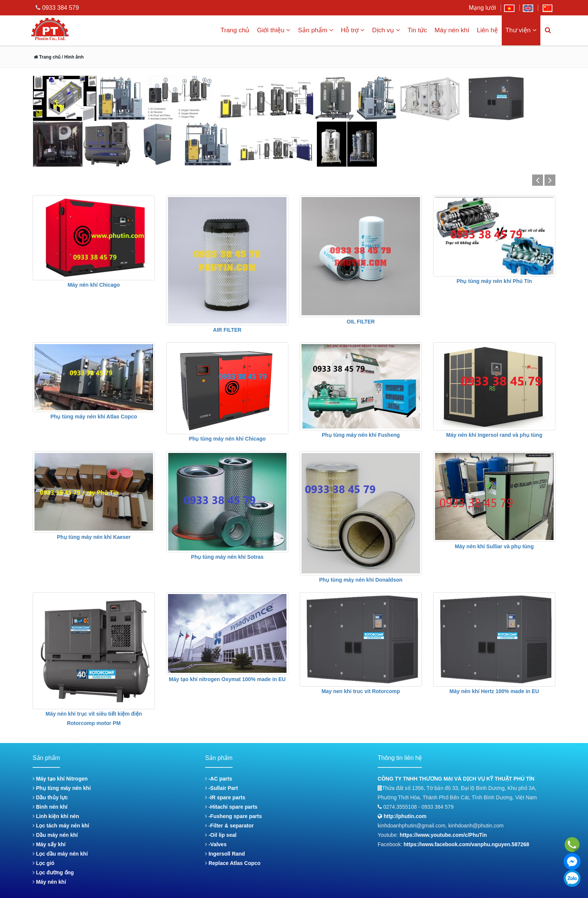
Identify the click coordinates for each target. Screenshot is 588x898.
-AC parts (219, 779)
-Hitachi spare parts (231, 807)
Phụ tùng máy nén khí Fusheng (361, 435)
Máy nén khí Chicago (94, 285)
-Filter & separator (229, 826)
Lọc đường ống (53, 872)
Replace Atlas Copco (233, 863)
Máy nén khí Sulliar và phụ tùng (494, 546)
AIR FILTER (227, 330)
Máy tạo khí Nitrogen (60, 779)
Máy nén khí (452, 30)
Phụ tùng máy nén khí (62, 788)
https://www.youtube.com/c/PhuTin (443, 835)
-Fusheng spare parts (233, 816)
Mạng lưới (482, 8)
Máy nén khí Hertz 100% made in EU (494, 691)
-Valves (216, 844)
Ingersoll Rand (225, 854)
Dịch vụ (386, 30)
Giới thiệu (274, 30)
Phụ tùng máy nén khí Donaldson (361, 580)
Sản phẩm (316, 30)
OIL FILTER (361, 322)
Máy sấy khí (49, 844)
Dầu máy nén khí (55, 835)
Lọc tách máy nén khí (61, 826)
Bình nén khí (50, 807)
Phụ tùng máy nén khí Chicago (227, 439)
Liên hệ (487, 30)
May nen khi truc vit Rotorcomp (361, 691)
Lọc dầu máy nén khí (60, 854)
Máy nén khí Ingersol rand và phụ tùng (494, 435)
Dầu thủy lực (50, 797)
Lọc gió (43, 863)
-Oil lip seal (221, 835)
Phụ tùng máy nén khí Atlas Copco (94, 417)
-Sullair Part (221, 788)
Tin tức (417, 30)
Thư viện (521, 30)
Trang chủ (235, 30)
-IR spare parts (225, 797)
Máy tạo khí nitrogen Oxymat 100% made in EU (227, 679)
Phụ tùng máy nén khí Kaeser (94, 537)
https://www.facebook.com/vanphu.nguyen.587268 (466, 844)
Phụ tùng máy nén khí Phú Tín (494, 281)
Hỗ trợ (353, 30)
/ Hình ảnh (72, 57)
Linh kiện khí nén (56, 816)
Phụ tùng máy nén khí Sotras (227, 557)
